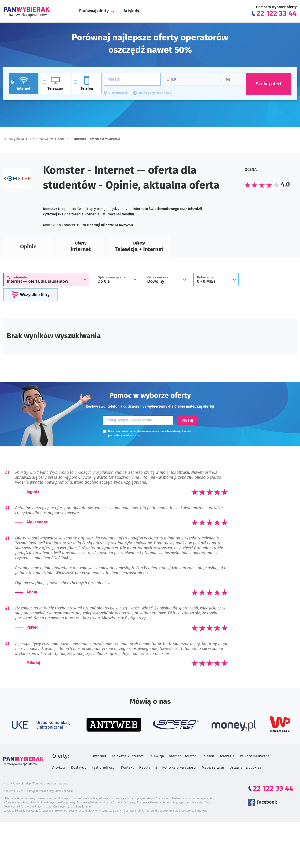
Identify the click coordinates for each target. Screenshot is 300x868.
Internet (100, 756)
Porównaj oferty (94, 11)
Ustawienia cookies (245, 768)
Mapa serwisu (213, 768)
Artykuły (131, 11)
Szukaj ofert (268, 84)
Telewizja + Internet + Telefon (173, 756)
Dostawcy (79, 768)
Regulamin (148, 768)
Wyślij (187, 420)
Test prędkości (104, 768)
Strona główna (14, 139)
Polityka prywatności (179, 768)
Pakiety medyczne (255, 756)
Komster (63, 139)
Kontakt (127, 768)
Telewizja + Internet (128, 756)
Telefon (208, 756)
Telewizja (227, 756)
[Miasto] (132, 79)
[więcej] (136, 435)
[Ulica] (191, 79)
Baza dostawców (41, 139)
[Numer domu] (233, 79)
